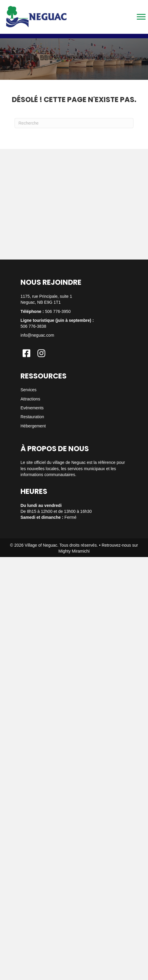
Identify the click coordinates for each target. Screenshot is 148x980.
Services (29, 390)
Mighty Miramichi (74, 551)
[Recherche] (74, 123)
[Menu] (141, 17)
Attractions (30, 399)
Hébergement (33, 426)
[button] (26, 353)
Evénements (32, 408)
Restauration (32, 417)
